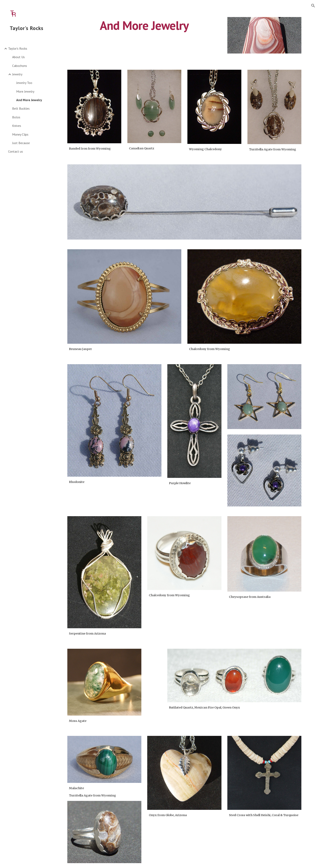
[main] (144, 25)
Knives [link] (17, 126)
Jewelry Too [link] (24, 83)
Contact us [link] (16, 151)
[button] (313, 6)
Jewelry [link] (17, 74)
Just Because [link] (21, 143)
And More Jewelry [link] (29, 100)
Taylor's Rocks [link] (18, 48)
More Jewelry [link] (25, 91)
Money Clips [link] (20, 134)
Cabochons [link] (20, 66)
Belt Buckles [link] (21, 108)
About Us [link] (18, 57)
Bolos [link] (16, 117)
